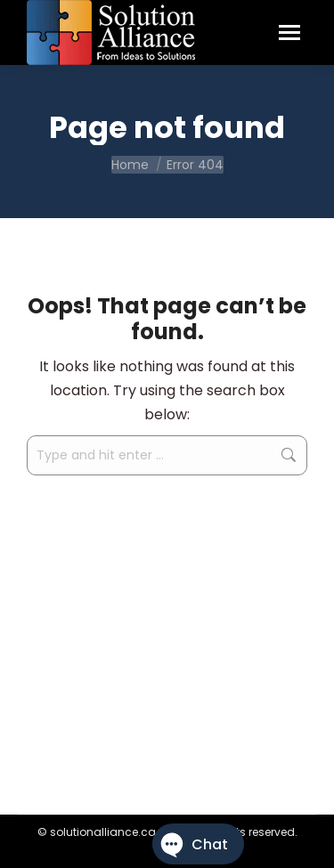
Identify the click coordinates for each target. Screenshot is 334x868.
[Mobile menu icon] (289, 32)
